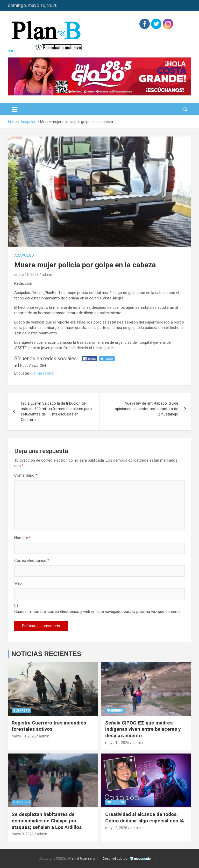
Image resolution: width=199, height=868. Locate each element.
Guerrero (22, 711)
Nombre (23, 538)
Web (18, 583)
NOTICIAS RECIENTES (46, 654)
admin (47, 275)
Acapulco (24, 255)
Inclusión (115, 802)
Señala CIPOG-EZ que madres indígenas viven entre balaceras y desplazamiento (143, 729)
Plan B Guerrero (82, 858)
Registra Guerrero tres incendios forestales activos (49, 726)
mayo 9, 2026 (23, 834)
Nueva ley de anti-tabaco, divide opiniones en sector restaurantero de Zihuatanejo (147, 409)
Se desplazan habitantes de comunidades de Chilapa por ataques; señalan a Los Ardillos (47, 821)
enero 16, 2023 (26, 275)
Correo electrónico (32, 561)
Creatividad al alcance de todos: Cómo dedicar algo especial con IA (145, 817)
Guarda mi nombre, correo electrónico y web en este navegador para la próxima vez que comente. (98, 612)
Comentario (26, 475)
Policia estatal (43, 373)
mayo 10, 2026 (24, 736)
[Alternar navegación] (15, 109)
